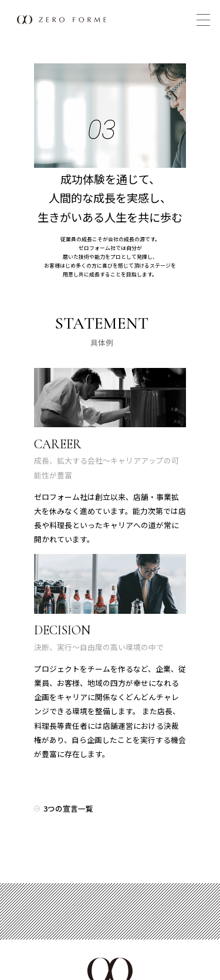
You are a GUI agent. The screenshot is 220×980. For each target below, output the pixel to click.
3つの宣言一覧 (68, 808)
